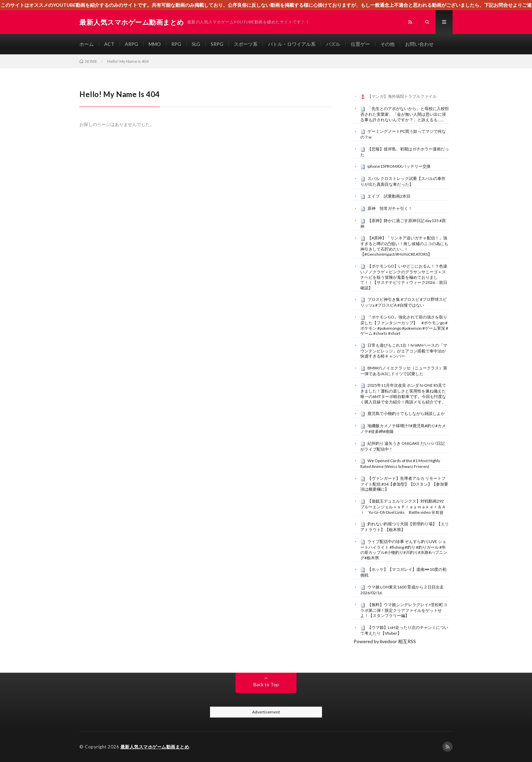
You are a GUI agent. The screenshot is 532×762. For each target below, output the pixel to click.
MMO (155, 44)
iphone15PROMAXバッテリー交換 (399, 166)
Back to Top (266, 684)
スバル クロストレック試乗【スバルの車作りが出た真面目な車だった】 (403, 181)
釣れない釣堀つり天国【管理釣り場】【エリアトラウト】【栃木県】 (405, 527)
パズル (333, 44)
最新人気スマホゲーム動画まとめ (155, 747)
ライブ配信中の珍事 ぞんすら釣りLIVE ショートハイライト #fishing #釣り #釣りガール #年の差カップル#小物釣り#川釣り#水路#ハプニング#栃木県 (404, 550)
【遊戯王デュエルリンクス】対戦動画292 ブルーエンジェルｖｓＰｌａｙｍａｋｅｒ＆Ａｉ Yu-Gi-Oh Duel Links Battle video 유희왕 (404, 507)
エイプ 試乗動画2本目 (389, 196)
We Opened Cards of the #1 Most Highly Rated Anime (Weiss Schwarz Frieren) (400, 464)
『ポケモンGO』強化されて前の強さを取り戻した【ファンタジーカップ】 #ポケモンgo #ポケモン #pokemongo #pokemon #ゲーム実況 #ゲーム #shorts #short (404, 325)
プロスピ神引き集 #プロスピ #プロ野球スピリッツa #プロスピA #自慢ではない (404, 302)
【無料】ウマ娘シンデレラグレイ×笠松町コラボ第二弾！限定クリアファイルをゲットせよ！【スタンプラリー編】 (404, 610)
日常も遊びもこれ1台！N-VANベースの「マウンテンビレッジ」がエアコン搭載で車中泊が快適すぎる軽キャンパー (404, 351)
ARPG (131, 44)
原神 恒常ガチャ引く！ (390, 208)
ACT (109, 44)
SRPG (217, 44)
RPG (176, 44)
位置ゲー (360, 44)
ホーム (87, 44)
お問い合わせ (419, 44)
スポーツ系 (246, 44)
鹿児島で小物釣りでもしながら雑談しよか (406, 413)
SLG (196, 44)
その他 (387, 44)
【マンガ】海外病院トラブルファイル (402, 96)
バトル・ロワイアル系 (292, 44)
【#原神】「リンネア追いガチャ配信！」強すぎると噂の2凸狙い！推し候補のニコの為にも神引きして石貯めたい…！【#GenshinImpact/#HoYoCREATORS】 (404, 246)
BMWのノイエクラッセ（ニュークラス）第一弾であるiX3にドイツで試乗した (404, 371)
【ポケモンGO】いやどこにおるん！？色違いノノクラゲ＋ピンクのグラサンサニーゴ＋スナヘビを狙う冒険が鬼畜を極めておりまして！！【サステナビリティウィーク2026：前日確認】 (404, 277)
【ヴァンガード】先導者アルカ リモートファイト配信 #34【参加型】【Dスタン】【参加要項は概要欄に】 (404, 484)
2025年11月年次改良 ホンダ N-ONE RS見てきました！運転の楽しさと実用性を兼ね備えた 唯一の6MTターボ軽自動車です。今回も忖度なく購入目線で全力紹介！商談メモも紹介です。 (403, 393)
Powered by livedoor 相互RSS (385, 641)
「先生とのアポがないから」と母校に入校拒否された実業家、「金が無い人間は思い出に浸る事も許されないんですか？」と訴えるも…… (405, 114)
